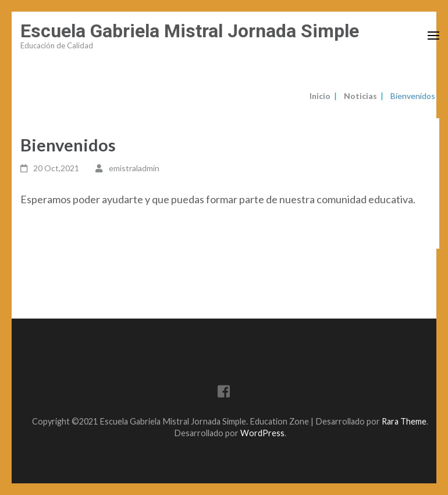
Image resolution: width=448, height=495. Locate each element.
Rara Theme (404, 421)
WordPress (262, 433)
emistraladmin (134, 168)
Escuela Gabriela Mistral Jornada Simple (190, 31)
